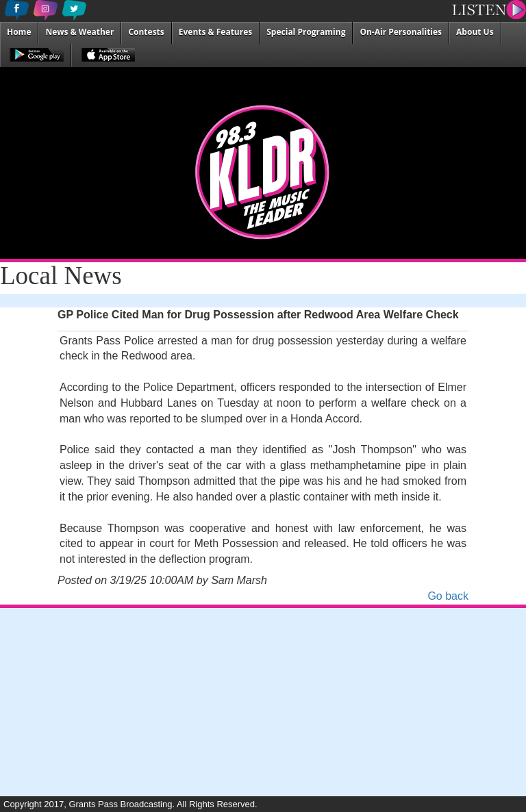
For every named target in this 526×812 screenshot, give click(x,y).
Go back (448, 596)
